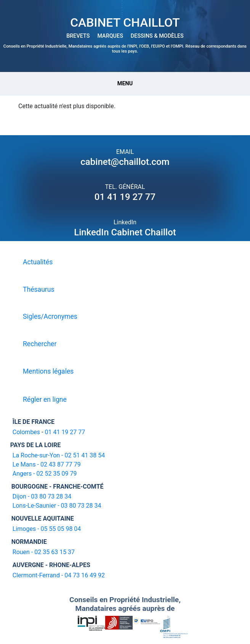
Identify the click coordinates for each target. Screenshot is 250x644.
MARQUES (110, 36)
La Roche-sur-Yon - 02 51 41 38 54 (59, 455)
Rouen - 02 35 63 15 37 (44, 552)
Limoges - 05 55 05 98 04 (47, 529)
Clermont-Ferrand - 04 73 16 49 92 (59, 575)
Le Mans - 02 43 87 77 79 (47, 464)
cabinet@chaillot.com (125, 162)
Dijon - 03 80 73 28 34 (42, 496)
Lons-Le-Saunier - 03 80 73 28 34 (57, 506)
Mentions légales (48, 371)
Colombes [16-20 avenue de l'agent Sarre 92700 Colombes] (26, 432)
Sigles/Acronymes (50, 316)
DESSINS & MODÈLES (157, 36)
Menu (125, 84)
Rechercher (40, 344)
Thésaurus (39, 289)
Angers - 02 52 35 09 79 (45, 474)
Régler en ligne (45, 400)
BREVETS (78, 36)
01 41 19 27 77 (125, 197)
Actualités (38, 262)
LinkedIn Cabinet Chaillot (125, 232)
